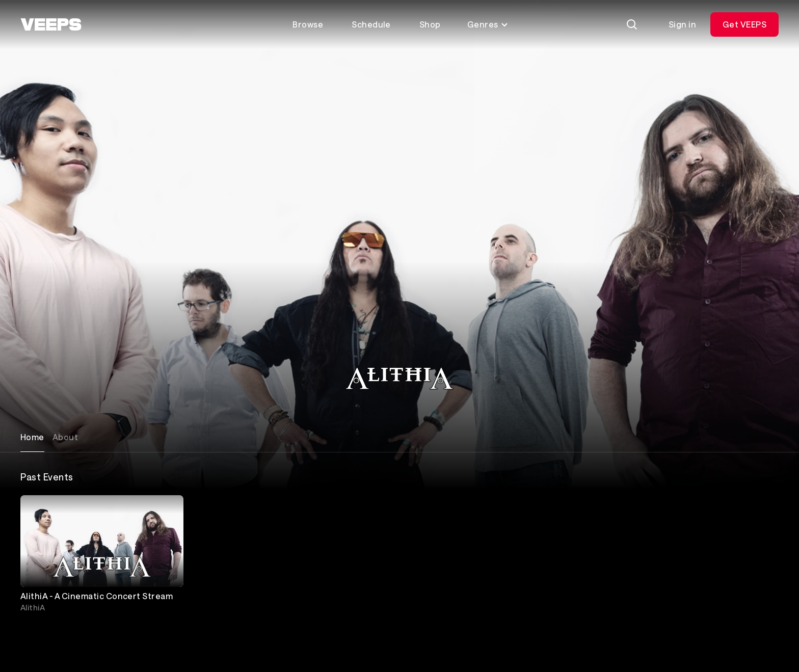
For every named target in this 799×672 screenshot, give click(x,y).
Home (32, 437)
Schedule (371, 24)
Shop (430, 24)
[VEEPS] (51, 24)
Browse (308, 24)
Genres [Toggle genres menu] (488, 24)
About (65, 437)
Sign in (682, 24)
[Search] (632, 24)
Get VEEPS (744, 24)
